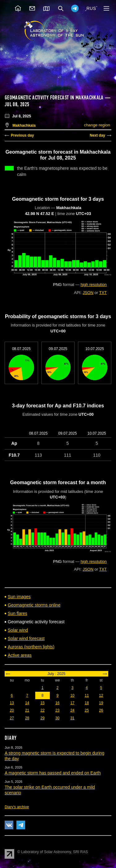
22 (43, 710)
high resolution (94, 285)
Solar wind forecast (26, 638)
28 (27, 718)
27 (12, 718)
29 (43, 718)
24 (72, 710)
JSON (88, 293)
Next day (97, 135)
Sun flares (17, 613)
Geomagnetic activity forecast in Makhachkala (54, 98)
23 (57, 710)
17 (72, 703)
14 (27, 703)
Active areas (20, 655)
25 (87, 710)
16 (57, 703)
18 (87, 703)
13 (12, 703)
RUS (91, 8)
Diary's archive (17, 807)
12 (101, 695)
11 (87, 695)
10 (72, 695)
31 (72, 718)
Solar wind (18, 630)
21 (27, 710)
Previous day (22, 135)
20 (12, 710)
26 (101, 710)
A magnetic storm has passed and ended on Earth (53, 773)
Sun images (19, 597)
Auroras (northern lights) (31, 647)
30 (57, 718)
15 (43, 703)
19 (101, 703)
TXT (103, 293)
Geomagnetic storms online (34, 605)
